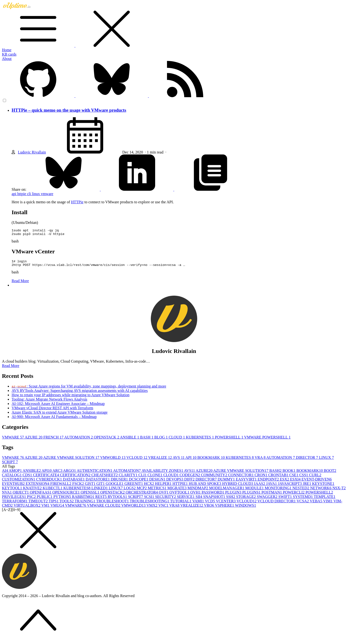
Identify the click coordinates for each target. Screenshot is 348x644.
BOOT (330, 473)
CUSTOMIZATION (19, 482)
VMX (152, 508)
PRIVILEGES (14, 500)
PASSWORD (213, 495)
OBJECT (21, 495)
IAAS (260, 487)
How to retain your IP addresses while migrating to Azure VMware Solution (70, 398)
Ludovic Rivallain (32, 152)
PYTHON (63, 500)
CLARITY (128, 478)
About (7, 59)
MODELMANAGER (227, 491)
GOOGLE (115, 487)
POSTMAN (272, 495)
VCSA (303, 504)
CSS (304, 478)
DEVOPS (175, 482)
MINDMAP (198, 491)
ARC (58, 473)
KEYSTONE (323, 487)
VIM (328, 504)
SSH (231, 500)
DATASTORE (98, 482)
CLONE (156, 478)
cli (29, 194)
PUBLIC (45, 500)
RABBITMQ (84, 500)
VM (46, 508)
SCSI (150, 500)
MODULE (255, 491)
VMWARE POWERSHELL (267, 440)
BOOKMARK (212, 460)
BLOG (162, 440)
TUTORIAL (181, 504)
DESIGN (158, 482)
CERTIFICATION (76, 478)
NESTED (301, 491)
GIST (91, 487)
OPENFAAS (41, 495)
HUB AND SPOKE (205, 487)
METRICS (157, 491)
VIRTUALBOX (27, 508)
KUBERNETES (200, 440)
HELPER (164, 487)
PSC (32, 500)
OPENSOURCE (67, 495)
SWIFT (286, 500)
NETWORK (321, 491)
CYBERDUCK (49, 482)
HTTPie (77, 202)
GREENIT (134, 487)
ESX (285, 482)
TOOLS (67, 504)
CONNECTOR (241, 478)
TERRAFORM (15, 504)
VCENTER (226, 504)
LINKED (100, 491)
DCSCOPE (139, 482)
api (14, 194)
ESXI (296, 482)
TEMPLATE (325, 500)
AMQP (16, 473)
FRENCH (54, 440)
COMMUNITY (214, 478)
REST (101, 500)
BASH (147, 440)
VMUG (58, 508)
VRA (261, 460)
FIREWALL (61, 487)
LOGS (130, 491)
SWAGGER (267, 500)
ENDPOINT (269, 482)
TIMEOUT (39, 504)
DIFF (190, 482)
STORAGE (246, 500)
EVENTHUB (14, 487)
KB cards (9, 54)
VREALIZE (160, 460)
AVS (179, 460)
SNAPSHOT (215, 500)
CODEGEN (190, 478)
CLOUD (177, 440)
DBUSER (120, 482)
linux (36, 194)
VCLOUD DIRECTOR (277, 504)
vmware (47, 194)
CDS (28, 478)
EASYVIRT (247, 482)
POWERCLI (294, 495)
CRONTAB (279, 478)
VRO (210, 508)
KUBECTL (53, 491)
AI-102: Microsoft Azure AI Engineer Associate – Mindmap (58, 406)
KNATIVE (33, 491)
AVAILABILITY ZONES (163, 473)
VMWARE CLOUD (104, 508)
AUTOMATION (79, 440)
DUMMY (227, 482)
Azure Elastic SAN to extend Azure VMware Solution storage (60, 415)
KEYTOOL (12, 491)
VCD (210, 504)
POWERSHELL (229, 440)
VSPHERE (225, 508)
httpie (22, 194)
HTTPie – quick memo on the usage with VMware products (69, 110)
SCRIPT (10, 465)
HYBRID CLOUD (238, 487)
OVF (164, 495)
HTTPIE (181, 487)
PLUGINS (252, 495)
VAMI (198, 504)
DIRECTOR (307, 460)
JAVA (272, 487)
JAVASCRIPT (290, 487)
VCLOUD (137, 460)
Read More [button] (11, 369)
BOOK (289, 473)
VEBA (316, 504)
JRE (308, 487)
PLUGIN (234, 495)
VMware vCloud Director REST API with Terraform (52, 411)
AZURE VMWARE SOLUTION (72, 460)
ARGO (70, 473)
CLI (143, 478)
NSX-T (339, 491)
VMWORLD (113, 460)
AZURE (34, 440)
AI (5, 473)
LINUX (326, 460)
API (191, 460)
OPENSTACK (107, 440)
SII (199, 500)
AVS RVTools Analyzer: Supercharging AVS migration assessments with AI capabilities (80, 393)
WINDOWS (245, 508)
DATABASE (74, 482)
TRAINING (85, 504)
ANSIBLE (130, 440)
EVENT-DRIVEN (317, 482)
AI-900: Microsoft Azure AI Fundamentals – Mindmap (54, 420)
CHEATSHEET (105, 478)
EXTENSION (38, 487)
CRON (261, 478)
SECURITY (166, 500)
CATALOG (12, 478)
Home (7, 50)
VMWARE (13, 440)
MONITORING (279, 491)
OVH (196, 495)
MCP (142, 491)
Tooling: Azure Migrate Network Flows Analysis (49, 402)
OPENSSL (91, 495)
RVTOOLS (118, 500)
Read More (20, 284)
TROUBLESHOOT (113, 504)
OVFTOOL (180, 495)
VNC (164, 508)
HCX (150, 487)
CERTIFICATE (47, 478)
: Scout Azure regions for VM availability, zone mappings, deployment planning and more (89, 389)
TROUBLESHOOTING (150, 504)
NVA (7, 495)
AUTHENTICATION (95, 473)
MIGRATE (178, 491)
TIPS (54, 504)
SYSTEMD (303, 500)
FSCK (79, 487)
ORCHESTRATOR (142, 495)
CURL (315, 478)
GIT (101, 487)
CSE (294, 478)
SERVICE (186, 500)
